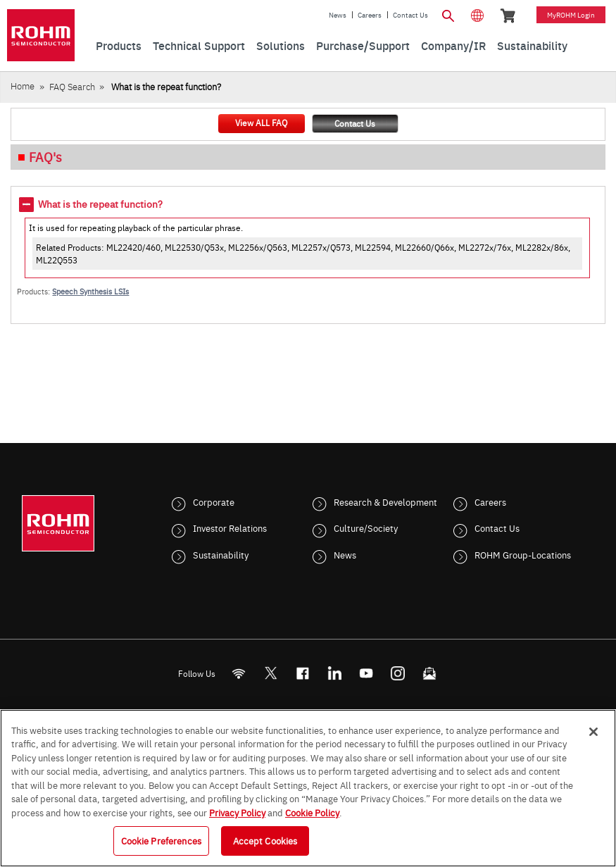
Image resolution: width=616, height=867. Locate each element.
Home (23, 86)
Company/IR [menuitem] (453, 45)
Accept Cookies (265, 840)
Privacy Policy (237, 812)
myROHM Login (571, 15)
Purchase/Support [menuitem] (363, 45)
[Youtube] (366, 673)
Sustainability (221, 554)
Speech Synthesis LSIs (90, 291)
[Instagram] (397, 673)
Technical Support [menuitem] (199, 45)
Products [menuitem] (119, 45)
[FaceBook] (302, 673)
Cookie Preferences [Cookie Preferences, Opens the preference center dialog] (161, 840)
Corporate (214, 501)
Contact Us (410, 15)
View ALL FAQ (261, 123)
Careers (370, 15)
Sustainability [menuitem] (532, 45)
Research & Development (385, 501)
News (338, 15)
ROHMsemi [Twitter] (270, 673)
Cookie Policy (312, 812)
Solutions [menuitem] (281, 45)
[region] (308, 788)
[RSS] (238, 673)
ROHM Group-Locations (523, 554)
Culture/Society (366, 528)
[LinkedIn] (334, 673)
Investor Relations (230, 528)
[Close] (593, 732)
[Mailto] (429, 673)
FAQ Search (72, 86)
